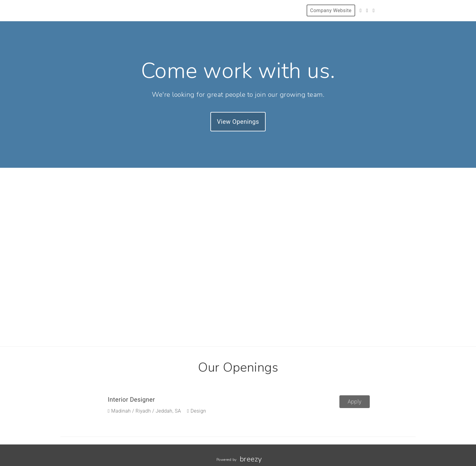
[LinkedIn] (374, 10)
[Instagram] (367, 10)
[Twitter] (361, 10)
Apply (355, 402)
